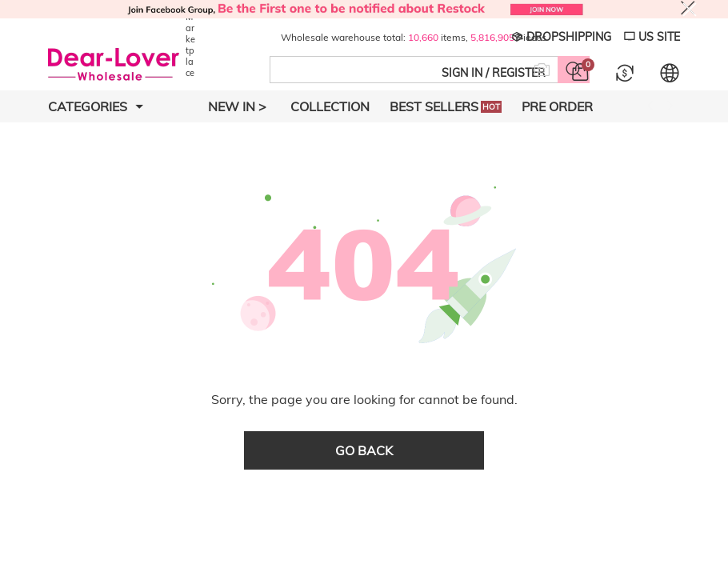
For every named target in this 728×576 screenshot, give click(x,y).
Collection (330, 106)
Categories (96, 106)
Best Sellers (446, 106)
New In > (237, 106)
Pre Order (557, 106)
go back (364, 450)
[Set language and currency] (670, 73)
